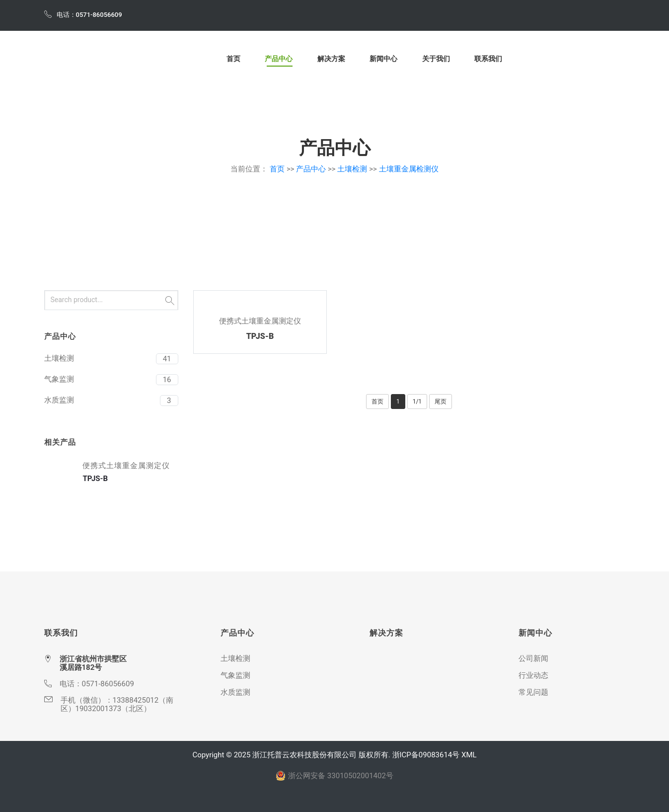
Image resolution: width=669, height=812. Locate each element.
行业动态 (533, 675)
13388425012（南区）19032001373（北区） (117, 704)
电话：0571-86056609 (83, 14)
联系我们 (488, 59)
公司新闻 (533, 658)
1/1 (417, 402)
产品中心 (279, 59)
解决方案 (331, 59)
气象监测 (59, 379)
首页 (233, 59)
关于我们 (436, 59)
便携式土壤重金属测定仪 (260, 321)
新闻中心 (383, 59)
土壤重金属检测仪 (409, 169)
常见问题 (533, 692)
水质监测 (59, 400)
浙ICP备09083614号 (426, 755)
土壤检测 (352, 169)
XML (469, 755)
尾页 (441, 402)
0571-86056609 (108, 684)
